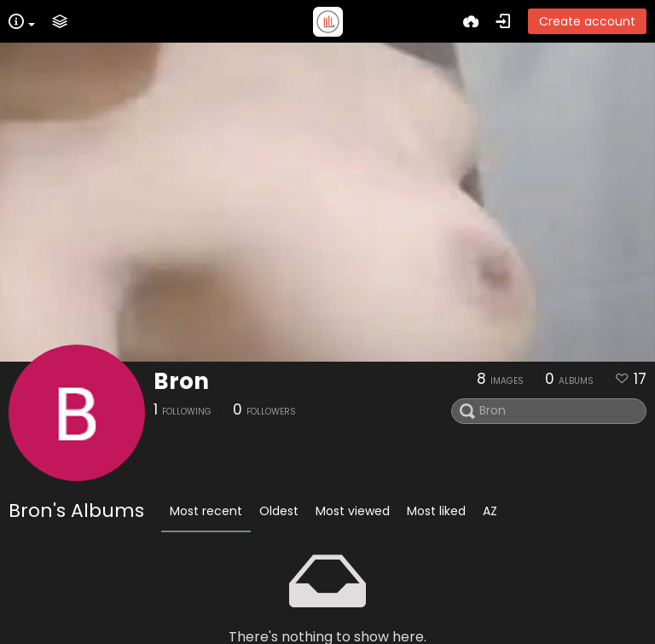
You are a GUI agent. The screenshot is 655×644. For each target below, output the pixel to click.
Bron (181, 381)
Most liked (436, 511)
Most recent (206, 511)
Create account (587, 21)
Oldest (279, 511)
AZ (490, 511)
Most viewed (353, 511)
